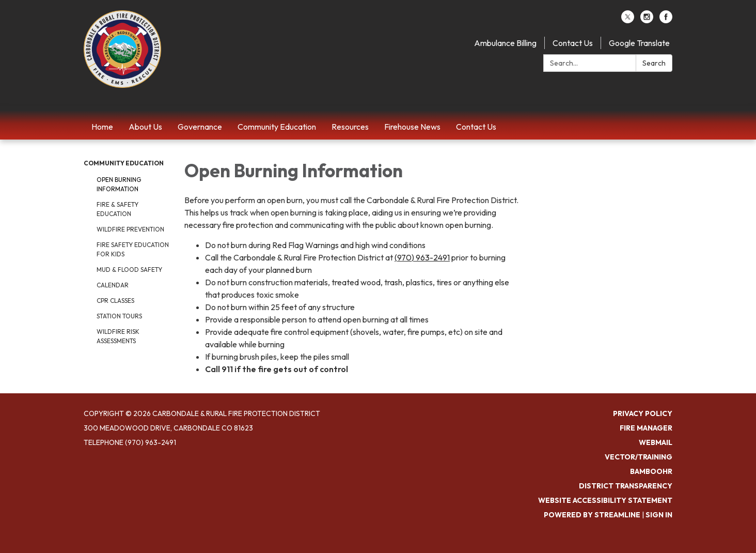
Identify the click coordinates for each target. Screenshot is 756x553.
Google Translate (639, 43)
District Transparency (626, 486)
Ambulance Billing (505, 43)
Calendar (113, 285)
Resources (350, 127)
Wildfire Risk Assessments (118, 336)
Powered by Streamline (592, 515)
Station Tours (119, 316)
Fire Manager (646, 428)
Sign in (659, 515)
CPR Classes (115, 301)
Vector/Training (639, 457)
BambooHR (651, 471)
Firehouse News (412, 127)
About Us (145, 127)
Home (102, 127)
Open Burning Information (119, 184)
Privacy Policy (643, 413)
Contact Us (573, 43)
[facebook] (666, 20)
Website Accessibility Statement (605, 500)
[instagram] (647, 20)
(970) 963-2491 (422, 257)
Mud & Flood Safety (129, 270)
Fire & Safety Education (117, 209)
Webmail (656, 442)
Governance (200, 127)
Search (654, 63)
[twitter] (628, 20)
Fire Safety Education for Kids (133, 249)
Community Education (277, 127)
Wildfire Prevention (130, 229)
